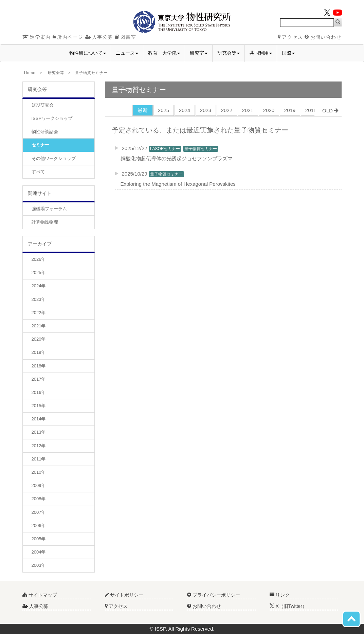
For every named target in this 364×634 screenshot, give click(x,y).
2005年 (39, 539)
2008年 (39, 499)
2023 (206, 110)
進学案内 (37, 37)
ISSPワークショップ (52, 118)
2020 (269, 110)
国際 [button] (288, 53)
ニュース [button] (127, 53)
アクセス (290, 37)
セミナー (40, 145)
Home (30, 73)
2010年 (39, 472)
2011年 (39, 459)
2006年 (39, 526)
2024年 (39, 286)
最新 (143, 110)
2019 (290, 110)
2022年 (39, 313)
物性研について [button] (88, 53)
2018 (311, 110)
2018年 (39, 366)
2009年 (39, 485)
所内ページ (68, 37)
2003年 (39, 565)
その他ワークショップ (54, 158)
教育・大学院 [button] (164, 53)
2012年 (39, 446)
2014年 (39, 419)
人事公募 (99, 37)
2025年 (39, 273)
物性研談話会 (45, 132)
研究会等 (56, 73)
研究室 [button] (199, 53)
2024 (185, 110)
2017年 (39, 379)
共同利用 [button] (261, 53)
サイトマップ (40, 595)
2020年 (39, 339)
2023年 (39, 299)
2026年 (39, 259)
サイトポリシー (124, 595)
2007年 (39, 512)
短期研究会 (43, 105)
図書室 (125, 37)
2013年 (39, 432)
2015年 (39, 406)
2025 (163, 110)
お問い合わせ (323, 37)
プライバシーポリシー (214, 595)
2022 (227, 110)
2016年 (39, 392)
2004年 (39, 552)
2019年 (39, 352)
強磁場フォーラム (49, 209)
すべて (38, 172)
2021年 (39, 326)
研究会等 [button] (229, 53)
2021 (248, 110)
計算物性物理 (45, 222)
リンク (280, 595)
